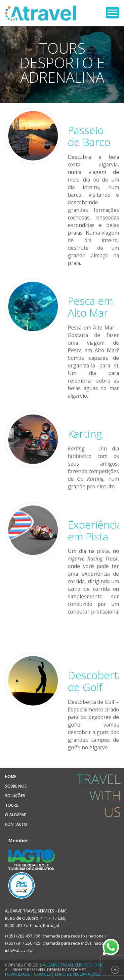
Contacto (16, 824)
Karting (85, 433)
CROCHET (77, 970)
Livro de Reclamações (78, 974)
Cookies (42, 974)
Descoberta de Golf (96, 681)
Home (11, 777)
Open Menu (112, 13)
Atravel (40, 13)
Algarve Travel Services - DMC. (74, 965)
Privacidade (17, 974)
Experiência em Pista (95, 530)
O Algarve (16, 815)
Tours (12, 805)
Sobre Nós (16, 786)
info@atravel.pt (19, 951)
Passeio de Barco (89, 136)
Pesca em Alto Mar (90, 307)
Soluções (15, 796)
